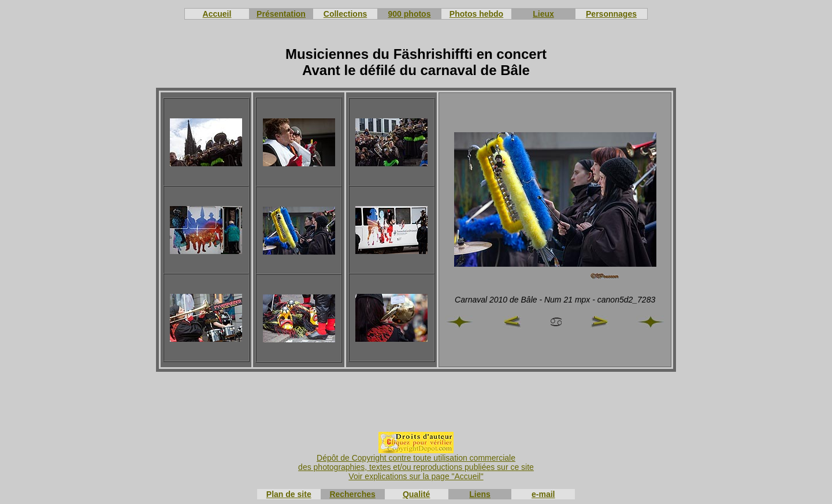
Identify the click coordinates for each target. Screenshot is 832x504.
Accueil (217, 14)
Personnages (611, 14)
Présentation (281, 14)
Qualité (416, 494)
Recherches (352, 494)
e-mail (543, 494)
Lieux (543, 14)
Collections (345, 14)
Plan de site (289, 494)
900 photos (410, 14)
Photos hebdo (476, 14)
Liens (480, 494)
